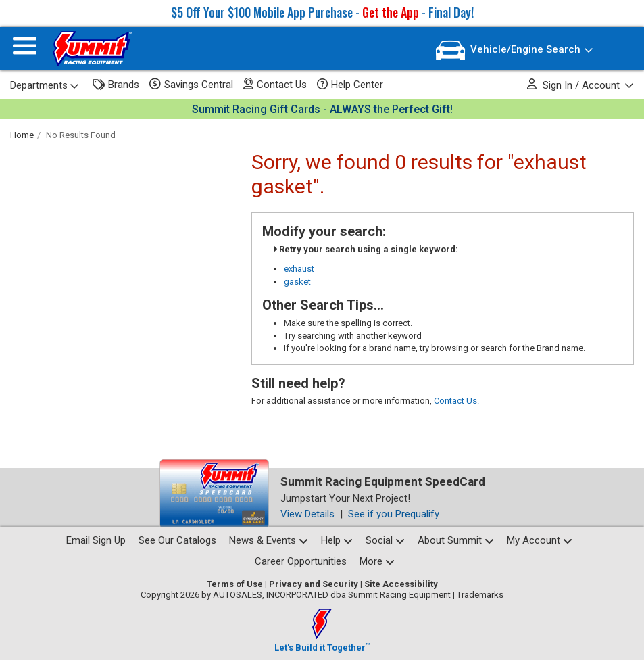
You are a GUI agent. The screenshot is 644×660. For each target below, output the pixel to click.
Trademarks (480, 595)
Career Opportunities (301, 561)
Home (22, 135)
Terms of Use (235, 584)
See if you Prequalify (394, 514)
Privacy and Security (314, 584)
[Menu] (25, 49)
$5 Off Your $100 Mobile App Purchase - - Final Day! (322, 12)
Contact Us (275, 84)
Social (385, 540)
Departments (45, 85)
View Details (307, 514)
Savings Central (191, 85)
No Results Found (81, 135)
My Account (540, 540)
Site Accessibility (401, 584)
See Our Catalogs (177, 540)
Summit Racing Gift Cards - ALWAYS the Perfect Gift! (322, 109)
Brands (116, 85)
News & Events (269, 540)
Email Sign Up (96, 540)
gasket (297, 282)
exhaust (299, 269)
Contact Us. (456, 401)
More (377, 561)
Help (337, 540)
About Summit (456, 540)
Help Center (350, 85)
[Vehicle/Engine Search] (515, 50)
